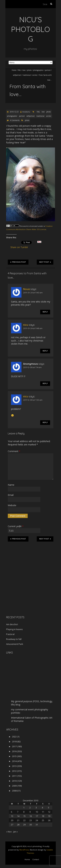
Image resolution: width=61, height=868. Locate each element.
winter (35, 75)
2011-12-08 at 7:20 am (33, 400)
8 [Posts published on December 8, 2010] (24, 812)
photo (29, 70)
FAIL (19, 70)
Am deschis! (12, 624)
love (24, 70)
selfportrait (17, 75)
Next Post (45, 262)
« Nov (9, 832)
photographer (38, 70)
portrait (48, 70)
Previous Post (18, 262)
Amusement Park (15, 644)
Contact (36, 859)
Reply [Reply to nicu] (45, 351)
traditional (27, 75)
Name (11, 485)
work (26, 226)
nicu (26, 325)
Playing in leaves (14, 629)
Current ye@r (16, 526)
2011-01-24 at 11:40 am (33, 293)
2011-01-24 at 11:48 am (33, 328)
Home (14, 70)
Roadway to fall (14, 639)
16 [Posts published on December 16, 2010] (31, 816)
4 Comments (15, 120)
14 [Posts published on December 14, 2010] (18, 816)
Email (11, 495)
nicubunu (26, 112)
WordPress (24, 850)
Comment (14, 451)
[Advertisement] (27, 590)
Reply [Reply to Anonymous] (45, 384)
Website (12, 505)
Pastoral (10, 634)
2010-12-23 (14, 112)
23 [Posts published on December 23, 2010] (31, 820)
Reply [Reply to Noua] (45, 312)
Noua (26, 289)
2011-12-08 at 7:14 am (32, 367)
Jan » (15, 832)
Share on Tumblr (21, 247)
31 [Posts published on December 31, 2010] (37, 825)
